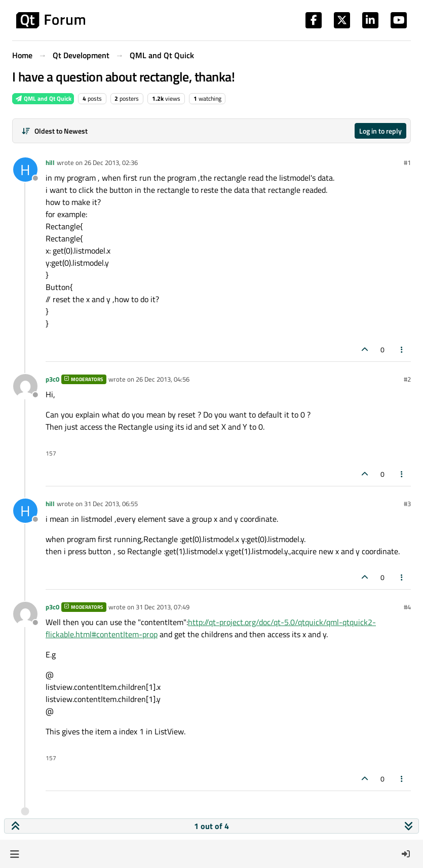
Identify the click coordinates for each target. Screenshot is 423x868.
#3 (407, 504)
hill (50, 162)
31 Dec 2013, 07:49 (163, 607)
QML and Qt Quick (43, 98)
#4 (407, 607)
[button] (14, 854)
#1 (407, 162)
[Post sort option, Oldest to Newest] (54, 131)
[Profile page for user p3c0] (25, 386)
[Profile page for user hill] (25, 170)
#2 (407, 379)
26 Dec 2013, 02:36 (111, 162)
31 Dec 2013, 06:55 (111, 504)
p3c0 (52, 379)
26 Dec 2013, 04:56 (163, 379)
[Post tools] (402, 349)
